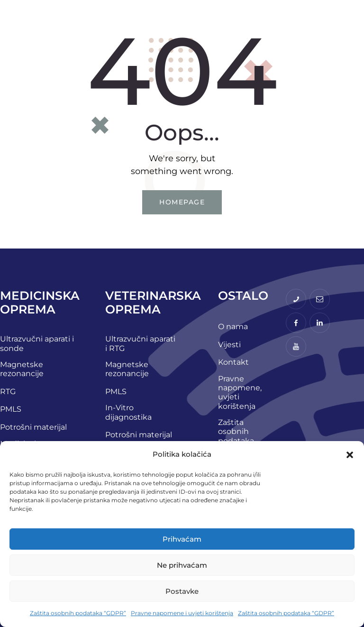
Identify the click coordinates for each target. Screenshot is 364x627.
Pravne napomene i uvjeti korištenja (182, 613)
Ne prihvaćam (182, 565)
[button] (350, 455)
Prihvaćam (182, 539)
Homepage (182, 202)
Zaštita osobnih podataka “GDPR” (78, 613)
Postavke (182, 591)
